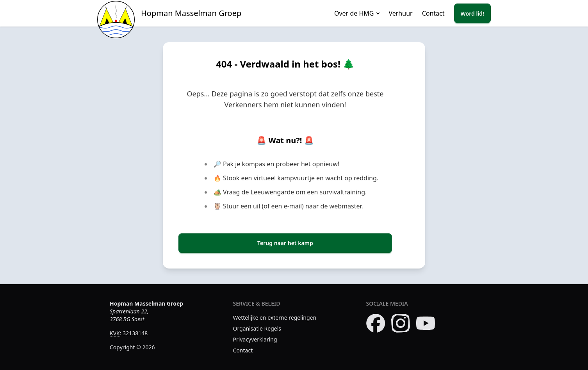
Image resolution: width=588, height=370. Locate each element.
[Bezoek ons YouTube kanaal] (426, 323)
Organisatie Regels (257, 328)
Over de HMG (354, 13)
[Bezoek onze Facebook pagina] (376, 323)
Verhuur (400, 13)
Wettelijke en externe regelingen (275, 318)
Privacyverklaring (255, 339)
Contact (433, 13)
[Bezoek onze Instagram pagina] (401, 323)
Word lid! (472, 13)
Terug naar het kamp (285, 243)
